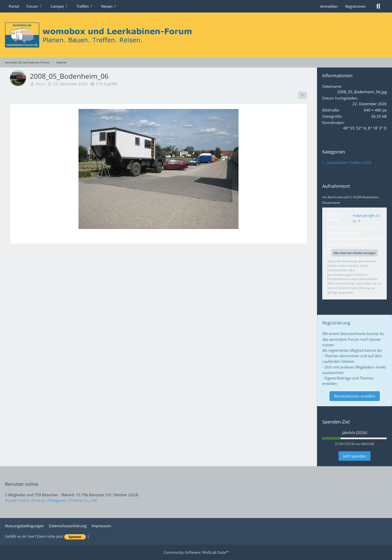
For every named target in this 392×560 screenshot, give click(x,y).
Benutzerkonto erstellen (355, 396)
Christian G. (78, 500)
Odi (94, 500)
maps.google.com (366, 218)
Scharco (38, 500)
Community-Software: (196, 552)
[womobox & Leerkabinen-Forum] (196, 35)
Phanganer (56, 500)
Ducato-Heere (17, 500)
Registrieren (355, 6)
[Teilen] (302, 95)
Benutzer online (22, 484)
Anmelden (329, 6)
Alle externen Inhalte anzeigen (355, 253)
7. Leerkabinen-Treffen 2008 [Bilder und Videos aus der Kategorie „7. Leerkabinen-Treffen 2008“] (347, 162)
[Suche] (378, 6)
